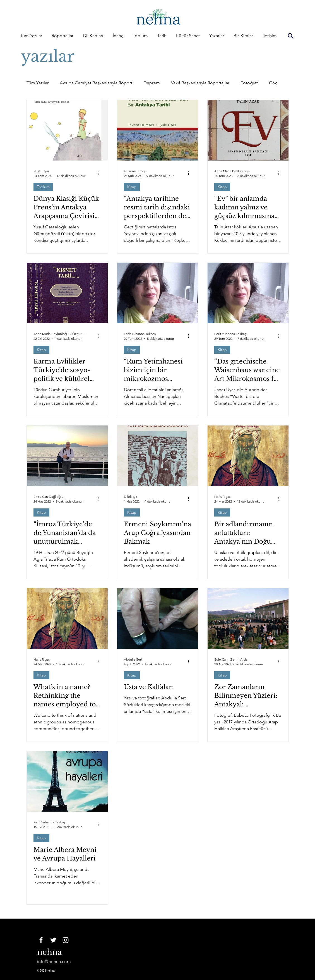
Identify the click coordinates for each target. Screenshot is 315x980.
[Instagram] (66, 940)
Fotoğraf (249, 83)
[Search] (291, 36)
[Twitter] (53, 940)
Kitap (132, 187)
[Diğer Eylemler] (100, 173)
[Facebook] (41, 940)
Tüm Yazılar (38, 83)
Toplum (43, 187)
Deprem (152, 83)
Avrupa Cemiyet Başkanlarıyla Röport (96, 83)
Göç (273, 83)
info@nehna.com (54, 961)
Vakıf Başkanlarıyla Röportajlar (200, 83)
